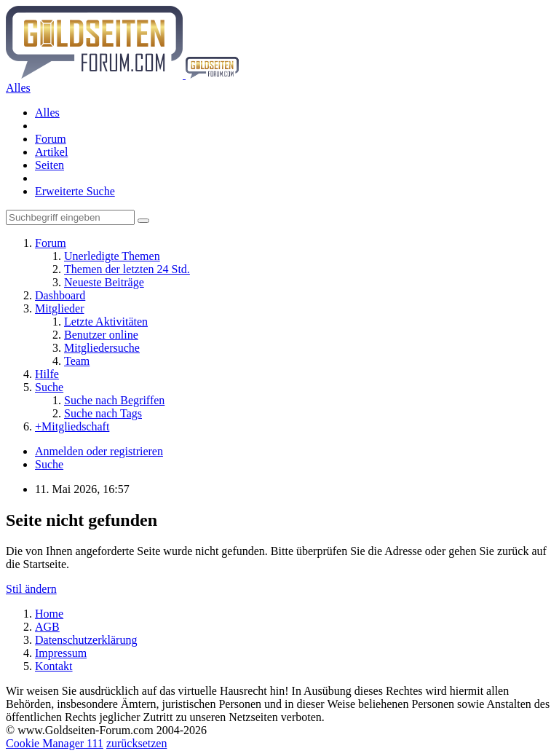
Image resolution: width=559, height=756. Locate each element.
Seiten (49, 165)
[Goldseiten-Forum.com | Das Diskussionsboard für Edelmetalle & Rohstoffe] (122, 75)
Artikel (51, 152)
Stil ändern (31, 589)
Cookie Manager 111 (55, 743)
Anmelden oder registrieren (99, 451)
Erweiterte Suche (75, 191)
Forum (51, 139)
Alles (47, 113)
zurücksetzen (137, 743)
